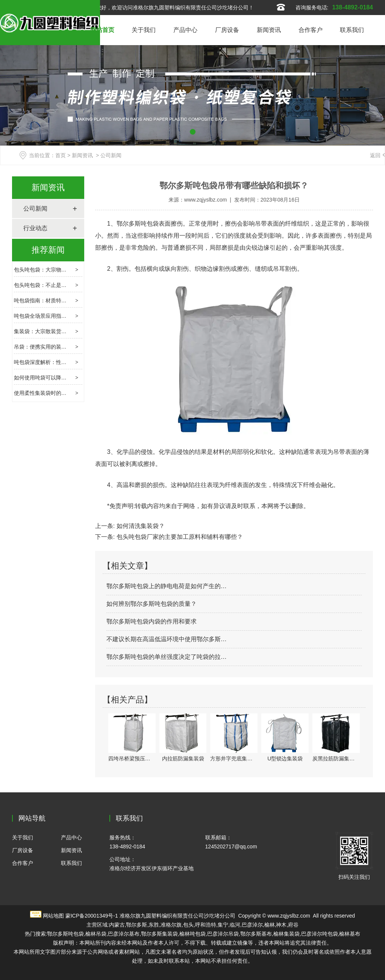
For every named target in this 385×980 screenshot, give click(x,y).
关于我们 (144, 30)
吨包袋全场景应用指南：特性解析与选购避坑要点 (72, 316)
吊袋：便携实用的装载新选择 (48, 347)
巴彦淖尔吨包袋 (320, 934)
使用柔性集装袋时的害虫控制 (48, 393)
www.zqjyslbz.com (206, 200)
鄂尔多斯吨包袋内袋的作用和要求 (152, 621)
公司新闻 (35, 209)
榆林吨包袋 (192, 934)
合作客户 (311, 30)
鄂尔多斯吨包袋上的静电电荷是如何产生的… (167, 586)
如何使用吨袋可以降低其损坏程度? (55, 378)
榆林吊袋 (96, 934)
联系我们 (352, 30)
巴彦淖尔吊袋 (223, 934)
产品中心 (185, 30)
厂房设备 (227, 30)
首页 (61, 155)
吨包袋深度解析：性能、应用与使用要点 (61, 362)
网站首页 (102, 30)
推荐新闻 (48, 250)
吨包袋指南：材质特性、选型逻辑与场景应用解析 (72, 300)
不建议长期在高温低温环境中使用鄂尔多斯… (167, 639)
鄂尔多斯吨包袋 (138, 224)
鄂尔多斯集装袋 (159, 934)
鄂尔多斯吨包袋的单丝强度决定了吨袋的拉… (167, 657)
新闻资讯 (269, 30)
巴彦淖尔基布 (124, 934)
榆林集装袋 (286, 934)
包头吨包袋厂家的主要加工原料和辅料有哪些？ (179, 537)
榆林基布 (350, 934)
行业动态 (35, 228)
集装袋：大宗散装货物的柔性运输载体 (59, 331)
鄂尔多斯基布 (256, 934)
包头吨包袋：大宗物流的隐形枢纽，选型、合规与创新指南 (82, 270)
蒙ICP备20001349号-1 (92, 916)
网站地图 (53, 916)
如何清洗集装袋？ (139, 526)
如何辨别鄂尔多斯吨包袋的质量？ (152, 604)
